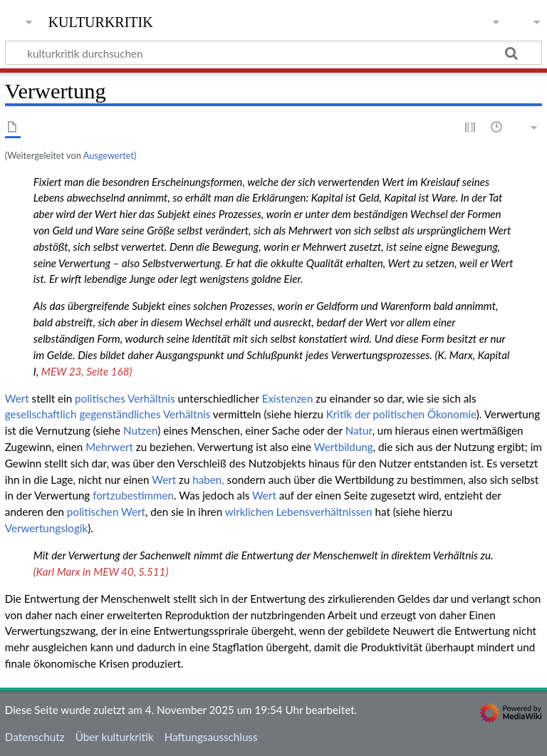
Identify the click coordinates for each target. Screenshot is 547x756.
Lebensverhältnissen (324, 512)
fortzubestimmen (133, 495)
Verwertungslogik (46, 528)
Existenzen (288, 398)
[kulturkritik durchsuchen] (273, 53)
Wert (17, 398)
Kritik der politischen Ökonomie (401, 414)
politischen (93, 512)
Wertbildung (344, 447)
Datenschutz (35, 737)
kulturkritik (101, 21)
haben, (208, 480)
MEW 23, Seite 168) (87, 371)
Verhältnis (151, 398)
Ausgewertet (109, 155)
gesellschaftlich (41, 414)
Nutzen (140, 430)
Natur (359, 430)
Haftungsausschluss (211, 737)
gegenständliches (120, 414)
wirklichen (249, 512)
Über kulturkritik (115, 737)
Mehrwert (109, 447)
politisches (100, 398)
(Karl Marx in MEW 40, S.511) (101, 571)
